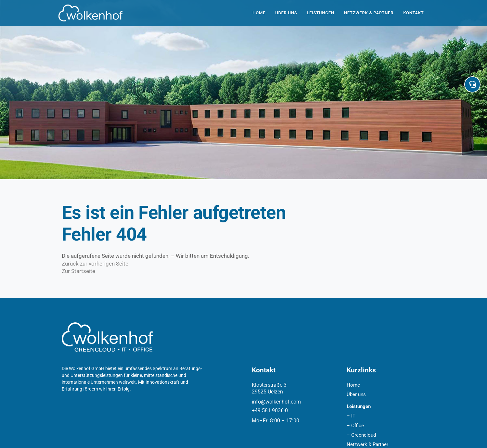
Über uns (286, 13)
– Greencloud (361, 435)
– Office (355, 426)
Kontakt (413, 13)
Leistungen (320, 13)
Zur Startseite (78, 271)
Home (259, 13)
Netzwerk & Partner (369, 13)
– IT (351, 416)
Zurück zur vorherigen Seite (95, 264)
